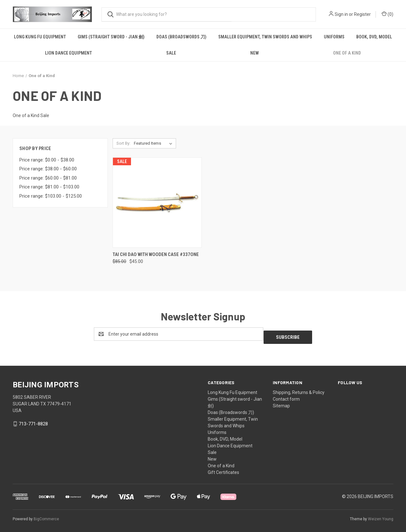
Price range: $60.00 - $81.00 (48, 178)
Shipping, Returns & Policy (299, 389)
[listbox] (154, 143)
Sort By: (123, 143)
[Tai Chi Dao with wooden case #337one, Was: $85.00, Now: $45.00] (157, 203)
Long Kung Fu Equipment (40, 37)
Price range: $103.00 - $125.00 (51, 196)
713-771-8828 (33, 421)
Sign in (341, 14)
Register (362, 14)
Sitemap (281, 403)
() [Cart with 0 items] (387, 14)
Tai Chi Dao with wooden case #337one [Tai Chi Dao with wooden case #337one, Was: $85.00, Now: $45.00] (156, 254)
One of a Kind (347, 53)
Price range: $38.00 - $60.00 (48, 169)
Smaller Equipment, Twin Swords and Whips (265, 37)
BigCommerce (46, 516)
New (255, 53)
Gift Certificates (223, 469)
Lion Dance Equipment (69, 53)
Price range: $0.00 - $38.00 (47, 160)
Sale (171, 53)
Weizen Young (381, 516)
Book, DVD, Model (374, 37)
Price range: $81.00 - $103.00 (49, 187)
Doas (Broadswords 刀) (181, 37)
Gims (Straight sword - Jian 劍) (111, 37)
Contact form (286, 396)
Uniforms (334, 37)
